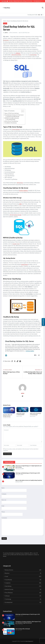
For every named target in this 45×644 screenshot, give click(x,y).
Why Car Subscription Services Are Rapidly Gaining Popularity (29, 480)
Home (4, 21)
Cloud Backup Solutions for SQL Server (14, 115)
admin (6, 33)
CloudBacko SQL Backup (11, 123)
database (18, 53)
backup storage (17, 215)
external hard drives (16, 55)
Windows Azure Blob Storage (13, 116)
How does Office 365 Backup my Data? (8, 415)
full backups (20, 183)
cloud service (24, 264)
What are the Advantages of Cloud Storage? (36, 414)
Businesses (6, 40)
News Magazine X (29, 641)
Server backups (16, 129)
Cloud (8, 21)
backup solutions (24, 190)
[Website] (22, 396)
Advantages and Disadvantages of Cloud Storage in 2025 (28, 473)
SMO (20, 204)
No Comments (14, 33)
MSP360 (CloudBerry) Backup (12, 118)
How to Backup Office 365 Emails (23, 629)
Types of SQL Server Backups (12, 113)
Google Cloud (16, 244)
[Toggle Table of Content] (22, 111)
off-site (11, 215)
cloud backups (33, 55)
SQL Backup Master (11, 120)
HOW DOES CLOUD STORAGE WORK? (21, 414)
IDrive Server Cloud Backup (12, 121)
